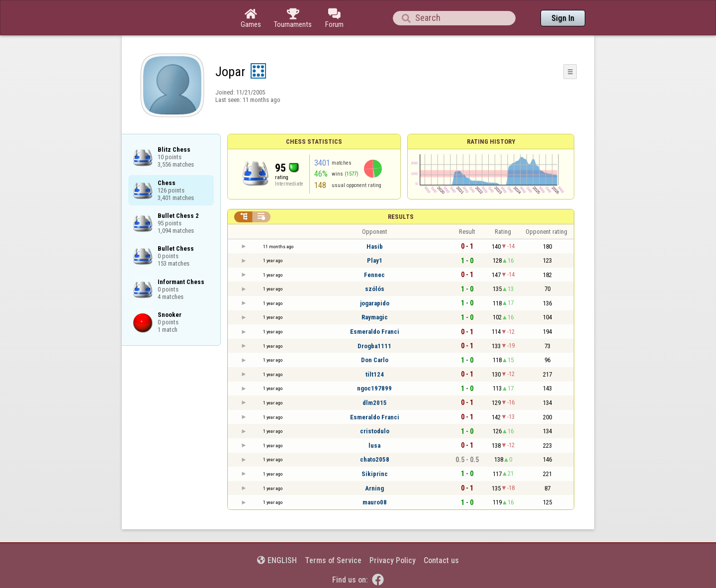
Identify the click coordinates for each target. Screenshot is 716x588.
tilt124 (375, 374)
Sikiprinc (375, 474)
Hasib (375, 246)
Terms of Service (333, 560)
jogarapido (375, 303)
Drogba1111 (374, 346)
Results (401, 217)
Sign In (563, 18)
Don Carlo (375, 360)
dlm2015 (375, 403)
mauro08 (375, 502)
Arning (374, 488)
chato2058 (375, 459)
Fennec (374, 275)
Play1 (375, 260)
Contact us (441, 560)
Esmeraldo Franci (375, 332)
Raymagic (375, 317)
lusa (374, 445)
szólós (375, 289)
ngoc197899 (374, 388)
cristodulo (375, 431)
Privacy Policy (393, 560)
